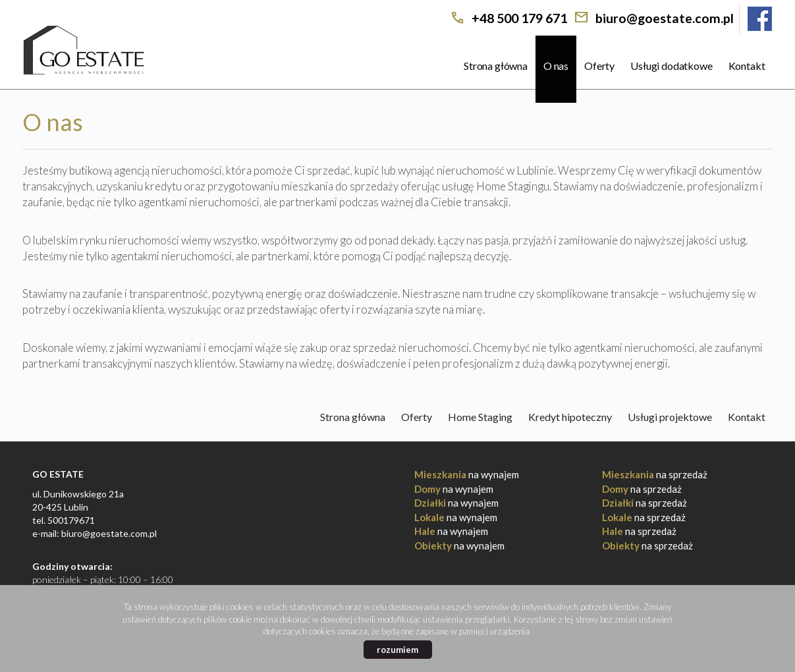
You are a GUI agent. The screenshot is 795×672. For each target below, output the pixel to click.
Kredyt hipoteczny (570, 417)
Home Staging (480, 417)
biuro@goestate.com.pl (665, 18)
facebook (760, 19)
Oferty (599, 66)
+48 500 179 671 (519, 18)
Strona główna (496, 66)
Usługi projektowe (670, 417)
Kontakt (747, 66)
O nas (556, 66)
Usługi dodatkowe (671, 66)
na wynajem (467, 474)
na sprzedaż (655, 474)
